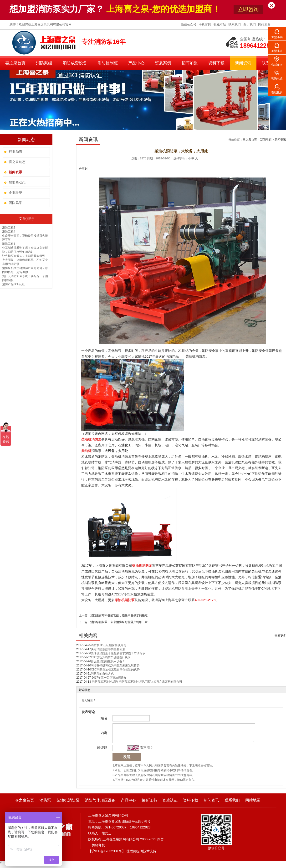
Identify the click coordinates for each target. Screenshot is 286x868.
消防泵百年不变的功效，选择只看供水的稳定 (119, 615)
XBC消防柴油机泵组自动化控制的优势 (115, 670)
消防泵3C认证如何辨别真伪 (108, 645)
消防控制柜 (108, 63)
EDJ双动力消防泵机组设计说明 (111, 657)
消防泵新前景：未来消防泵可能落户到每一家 (119, 622)
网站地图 (264, 24)
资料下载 (216, 63)
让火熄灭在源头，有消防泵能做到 (24, 256)
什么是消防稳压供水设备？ (108, 661)
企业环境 (15, 193)
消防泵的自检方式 (102, 674)
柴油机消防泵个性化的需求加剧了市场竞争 (118, 653)
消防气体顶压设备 (100, 804)
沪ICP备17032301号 (107, 855)
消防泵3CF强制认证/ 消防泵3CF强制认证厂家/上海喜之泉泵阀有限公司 (136, 682)
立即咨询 (248, 9)
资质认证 (170, 804)
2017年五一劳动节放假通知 (109, 678)
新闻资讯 (243, 63)
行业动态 (15, 152)
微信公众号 (189, 24)
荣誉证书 (149, 804)
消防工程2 (9, 228)
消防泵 (45, 804)
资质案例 (163, 63)
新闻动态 (266, 140)
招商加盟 (190, 63)
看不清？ (146, 751)
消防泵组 (44, 63)
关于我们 (250, 24)
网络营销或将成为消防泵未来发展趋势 (115, 665)
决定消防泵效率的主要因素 (108, 649)
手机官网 (205, 24)
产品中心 (136, 63)
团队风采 (15, 203)
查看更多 (280, 636)
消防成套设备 (75, 63)
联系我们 (235, 24)
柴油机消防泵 (68, 804)
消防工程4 (9, 232)
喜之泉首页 (15, 63)
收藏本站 (220, 24)
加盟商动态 (17, 182)
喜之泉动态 (17, 162)
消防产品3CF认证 (13, 284)
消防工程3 (9, 244)
